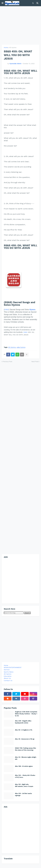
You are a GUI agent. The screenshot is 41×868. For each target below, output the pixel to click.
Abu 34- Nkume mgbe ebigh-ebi (26, 758)
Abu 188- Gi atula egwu (24, 766)
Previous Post (7, 362)
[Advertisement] (20, 25)
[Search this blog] (14, 613)
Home (6, 48)
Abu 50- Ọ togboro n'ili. (24, 730)
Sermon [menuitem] (7, 670)
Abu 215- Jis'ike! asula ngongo (23, 794)
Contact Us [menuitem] (8, 680)
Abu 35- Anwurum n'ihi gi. (25, 739)
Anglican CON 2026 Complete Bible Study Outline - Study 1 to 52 (26, 714)
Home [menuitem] (6, 665)
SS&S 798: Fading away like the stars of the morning (25, 749)
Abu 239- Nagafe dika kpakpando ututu (23, 722)
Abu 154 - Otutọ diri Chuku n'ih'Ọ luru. (25, 776)
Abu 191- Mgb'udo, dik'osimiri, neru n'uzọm (24, 785)
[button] (3, 3)
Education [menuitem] (8, 676)
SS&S (7, 310)
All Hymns (13, 48)
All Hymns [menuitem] (8, 674)
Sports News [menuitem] (9, 672)
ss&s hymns (21, 347)
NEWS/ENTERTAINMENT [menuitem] (13, 667)
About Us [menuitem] (7, 678)
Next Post (35, 362)
